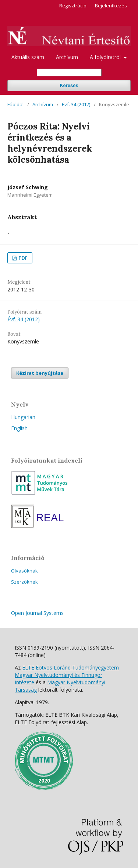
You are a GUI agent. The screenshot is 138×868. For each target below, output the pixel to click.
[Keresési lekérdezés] (69, 72)
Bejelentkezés (111, 6)
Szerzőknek (24, 582)
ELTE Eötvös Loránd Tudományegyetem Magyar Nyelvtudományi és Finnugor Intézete (67, 675)
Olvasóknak (24, 571)
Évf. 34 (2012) (76, 104)
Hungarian (23, 417)
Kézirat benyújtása (40, 373)
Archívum (67, 57)
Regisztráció (73, 6)
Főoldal (15, 104)
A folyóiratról (106, 57)
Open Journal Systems (37, 613)
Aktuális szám (28, 57)
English (19, 428)
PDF (22, 258)
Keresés (69, 85)
